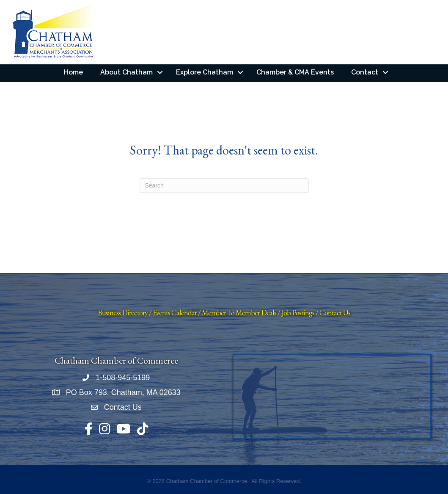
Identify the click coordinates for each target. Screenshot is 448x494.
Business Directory (123, 313)
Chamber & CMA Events (295, 72)
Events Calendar (175, 313)
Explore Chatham (205, 72)
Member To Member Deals (239, 313)
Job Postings (298, 313)
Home (73, 72)
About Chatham (126, 72)
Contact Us (335, 313)
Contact (365, 72)
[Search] (224, 185)
